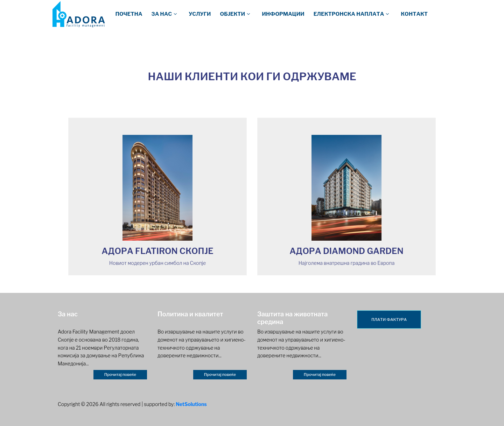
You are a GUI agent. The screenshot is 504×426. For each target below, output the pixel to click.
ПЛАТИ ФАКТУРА (389, 319)
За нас (162, 14)
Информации (283, 14)
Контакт (414, 14)
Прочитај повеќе (120, 375)
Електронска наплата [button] (349, 14)
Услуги (200, 14)
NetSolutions (191, 404)
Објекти (232, 14)
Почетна (129, 14)
